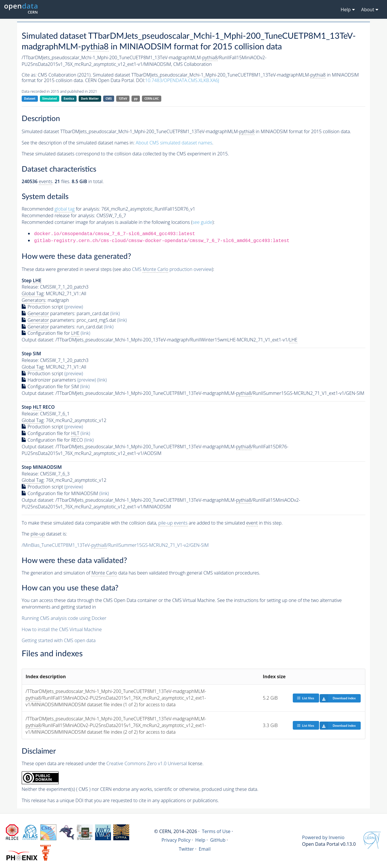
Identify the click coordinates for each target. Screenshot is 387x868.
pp (136, 98)
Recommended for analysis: (61, 209)
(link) (115, 313)
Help (200, 840)
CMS (109, 98)
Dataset (30, 98)
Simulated (50, 98)
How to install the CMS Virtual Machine (62, 629)
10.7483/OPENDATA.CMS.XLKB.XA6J (182, 80)
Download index (338, 698)
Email (205, 849)
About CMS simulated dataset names (174, 143)
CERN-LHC (152, 98)
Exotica (69, 98)
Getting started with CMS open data (59, 640)
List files (305, 698)
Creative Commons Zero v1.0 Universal (147, 763)
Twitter (187, 849)
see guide (202, 222)
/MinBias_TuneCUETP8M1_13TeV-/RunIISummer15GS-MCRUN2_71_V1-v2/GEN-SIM (115, 545)
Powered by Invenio (323, 837)
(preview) (74, 307)
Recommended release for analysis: (58, 215)
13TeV (123, 98)
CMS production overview (172, 269)
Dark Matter (90, 98)
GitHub (218, 840)
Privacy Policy (176, 840)
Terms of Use (216, 831)
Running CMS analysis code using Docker (64, 618)
